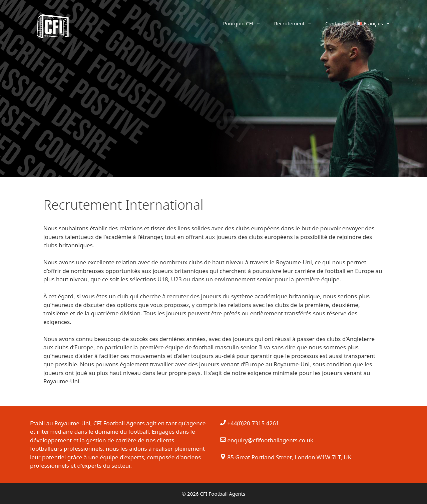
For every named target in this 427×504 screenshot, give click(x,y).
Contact (334, 23)
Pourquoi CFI (245, 23)
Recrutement (297, 23)
